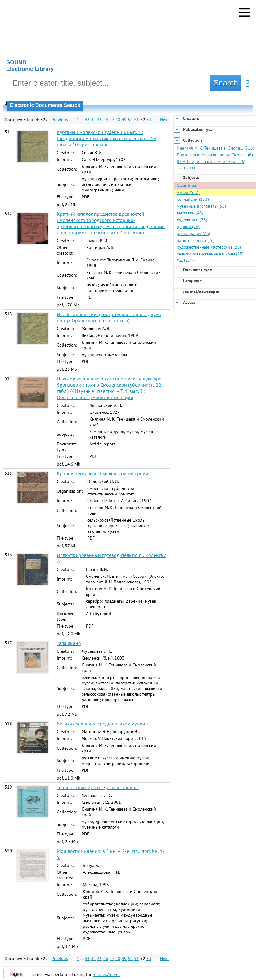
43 (87, 120)
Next (164, 120)
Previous (60, 120)
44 (93, 120)
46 (106, 120)
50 (130, 120)
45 (100, 120)
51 (137, 120)
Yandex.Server (107, 974)
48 (118, 120)
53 (149, 120)
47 (112, 120)
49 (124, 120)
